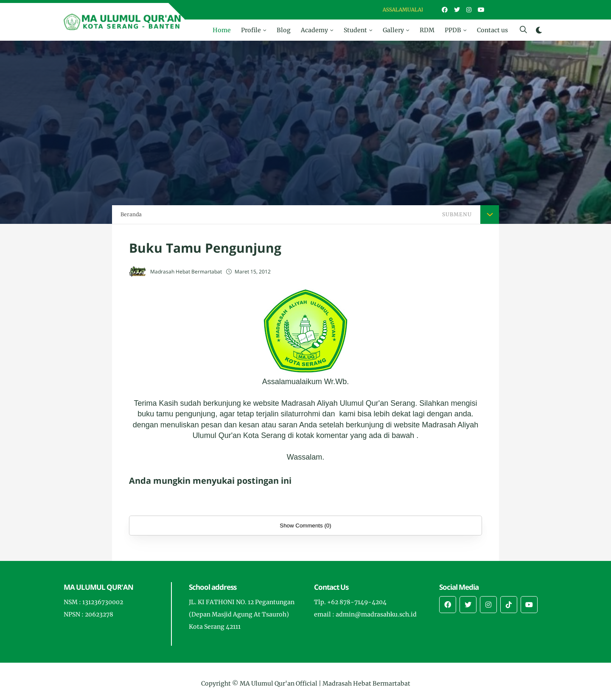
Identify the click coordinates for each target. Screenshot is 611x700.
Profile (251, 30)
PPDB (453, 30)
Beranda (131, 214)
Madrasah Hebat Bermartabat (366, 683)
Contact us (492, 30)
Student (355, 30)
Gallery (393, 30)
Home (222, 30)
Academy (314, 30)
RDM (427, 30)
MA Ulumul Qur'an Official (279, 683)
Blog (284, 30)
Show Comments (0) (305, 526)
